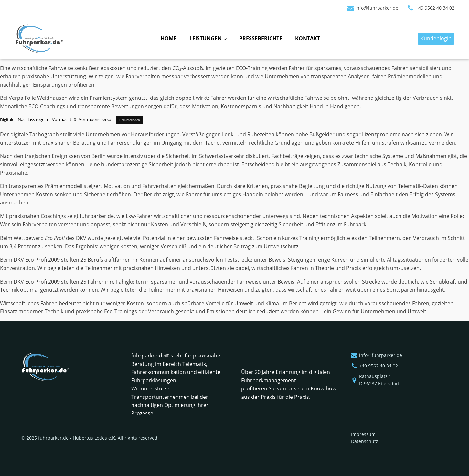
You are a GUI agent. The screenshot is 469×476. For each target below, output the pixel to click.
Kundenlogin (436, 38)
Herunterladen (130, 120)
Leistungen (206, 38)
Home (169, 38)
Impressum (363, 434)
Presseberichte (261, 38)
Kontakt (308, 38)
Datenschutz (365, 441)
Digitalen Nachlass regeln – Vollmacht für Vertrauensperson (57, 119)
